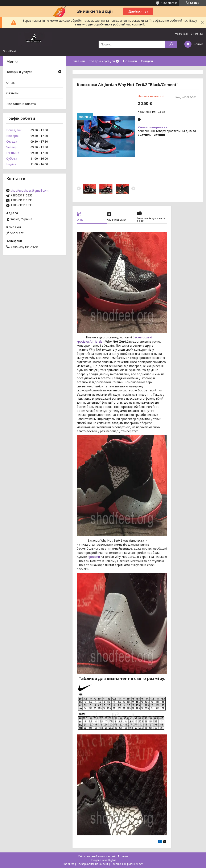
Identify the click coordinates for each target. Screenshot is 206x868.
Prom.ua (123, 856)
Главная (79, 61)
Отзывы (12, 93)
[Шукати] (171, 44)
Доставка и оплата (21, 104)
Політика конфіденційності (127, 864)
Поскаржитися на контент (92, 864)
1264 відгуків (169, 3)
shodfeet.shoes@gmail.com (30, 191)
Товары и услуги (102, 61)
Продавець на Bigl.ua (103, 860)
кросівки (94, 557)
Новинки (130, 61)
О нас (11, 82)
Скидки (147, 61)
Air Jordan (97, 341)
